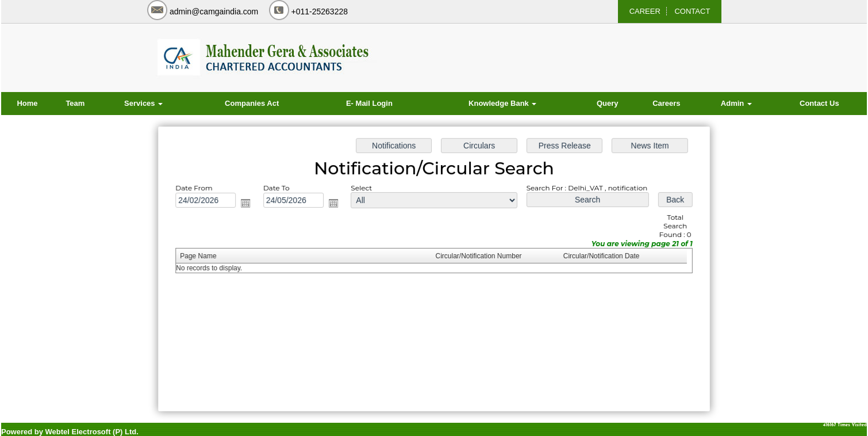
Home (27, 103)
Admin (736, 103)
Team (75, 103)
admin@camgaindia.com (214, 12)
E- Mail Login (369, 103)
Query (608, 103)
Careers (666, 103)
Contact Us (819, 103)
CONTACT (692, 11)
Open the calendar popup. (249, 205)
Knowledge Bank (502, 103)
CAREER (645, 11)
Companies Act (252, 103)
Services (143, 103)
